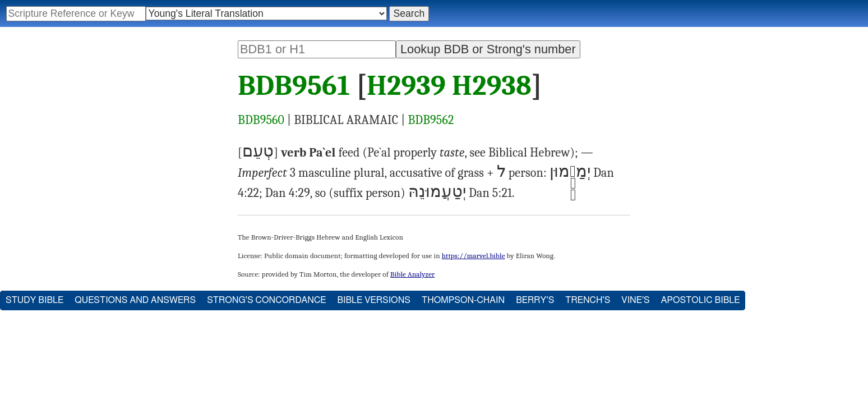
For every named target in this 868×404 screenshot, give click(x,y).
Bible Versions (374, 300)
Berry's (535, 300)
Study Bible (34, 300)
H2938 (492, 86)
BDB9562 (431, 120)
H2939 (406, 86)
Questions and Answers (135, 300)
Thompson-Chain (463, 300)
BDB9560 (261, 120)
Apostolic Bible (701, 300)
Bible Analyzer (412, 274)
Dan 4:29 (288, 193)
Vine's (635, 300)
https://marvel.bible (474, 256)
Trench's (588, 300)
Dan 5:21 (490, 193)
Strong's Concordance (266, 300)
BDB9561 (294, 86)
